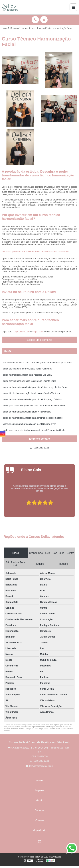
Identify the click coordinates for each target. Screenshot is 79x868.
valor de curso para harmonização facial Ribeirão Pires (30, 424)
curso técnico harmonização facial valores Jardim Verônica (31, 393)
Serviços (40, 810)
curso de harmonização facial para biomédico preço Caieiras (32, 399)
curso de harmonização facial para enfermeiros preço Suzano (33, 418)
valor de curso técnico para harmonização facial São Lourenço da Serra (38, 363)
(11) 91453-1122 (21, 332)
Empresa (39, 790)
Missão (39, 800)
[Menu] (73, 7)
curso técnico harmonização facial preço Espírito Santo (30, 381)
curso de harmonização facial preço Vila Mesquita (27, 412)
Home (39, 780)
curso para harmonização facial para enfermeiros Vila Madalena (34, 406)
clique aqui (38, 332)
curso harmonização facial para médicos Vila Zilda (27, 375)
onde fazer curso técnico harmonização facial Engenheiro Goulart (35, 430)
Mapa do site (39, 830)
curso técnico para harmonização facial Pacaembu (28, 369)
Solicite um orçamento (39, 340)
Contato (40, 820)
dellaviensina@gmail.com (40, 766)
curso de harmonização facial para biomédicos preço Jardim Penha (36, 387)
